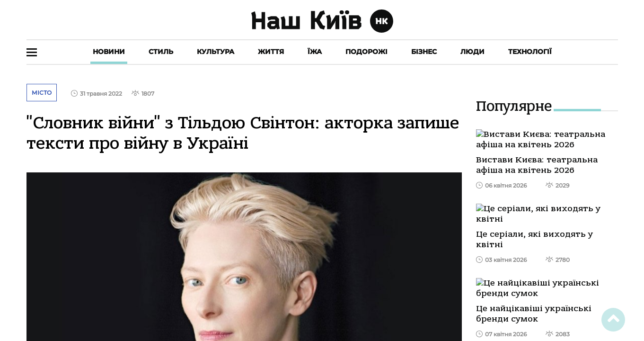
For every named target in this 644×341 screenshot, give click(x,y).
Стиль (161, 52)
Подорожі (366, 52)
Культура (216, 52)
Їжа (315, 52)
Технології (530, 52)
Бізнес (424, 52)
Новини (109, 52)
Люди (472, 52)
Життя (271, 52)
